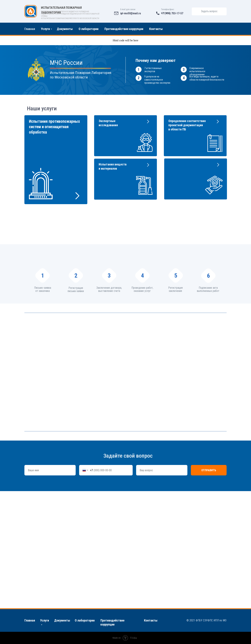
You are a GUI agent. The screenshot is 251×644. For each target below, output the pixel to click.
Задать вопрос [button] (209, 11)
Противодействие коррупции (124, 29)
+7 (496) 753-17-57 (172, 13)
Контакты (156, 29)
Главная (30, 29)
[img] (31, 11)
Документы (65, 29)
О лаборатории (89, 29)
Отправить (209, 470)
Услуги (45, 29)
